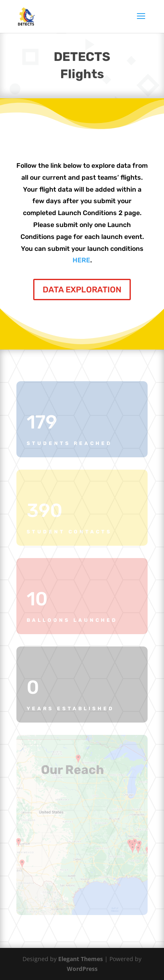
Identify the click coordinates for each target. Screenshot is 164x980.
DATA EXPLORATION (82, 290)
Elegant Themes (81, 959)
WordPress (82, 969)
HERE (81, 260)
